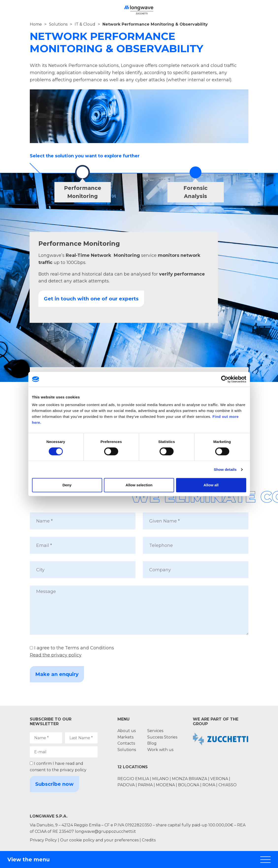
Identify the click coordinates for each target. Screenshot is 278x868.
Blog (152, 743)
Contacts (126, 743)
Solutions (58, 24)
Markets (125, 737)
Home (36, 24)
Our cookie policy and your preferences (99, 840)
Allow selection (139, 485)
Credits (149, 840)
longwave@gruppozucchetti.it (105, 831)
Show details (225, 469)
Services (155, 731)
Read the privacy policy (56, 655)
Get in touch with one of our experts (91, 299)
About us (127, 731)
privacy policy (73, 770)
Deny (67, 485)
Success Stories (162, 737)
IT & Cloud (85, 24)
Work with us (160, 750)
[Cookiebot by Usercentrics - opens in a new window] (225, 379)
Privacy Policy (43, 840)
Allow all (211, 485)
